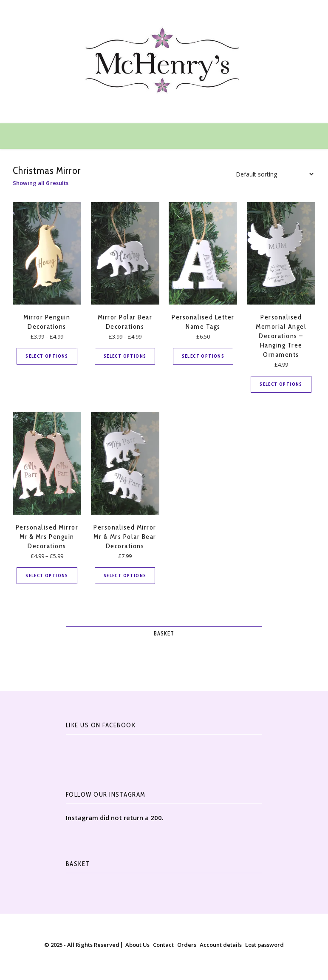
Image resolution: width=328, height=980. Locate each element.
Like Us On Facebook (101, 725)
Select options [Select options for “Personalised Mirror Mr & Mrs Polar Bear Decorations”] (125, 575)
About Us (137, 945)
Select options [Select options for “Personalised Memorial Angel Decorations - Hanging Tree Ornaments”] (281, 384)
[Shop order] (272, 174)
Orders (187, 945)
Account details (221, 945)
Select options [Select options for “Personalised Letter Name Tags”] (203, 356)
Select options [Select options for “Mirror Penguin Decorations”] (47, 356)
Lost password (264, 945)
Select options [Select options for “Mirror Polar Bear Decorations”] (125, 356)
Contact (163, 945)
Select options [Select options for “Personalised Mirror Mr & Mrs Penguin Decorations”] (47, 575)
